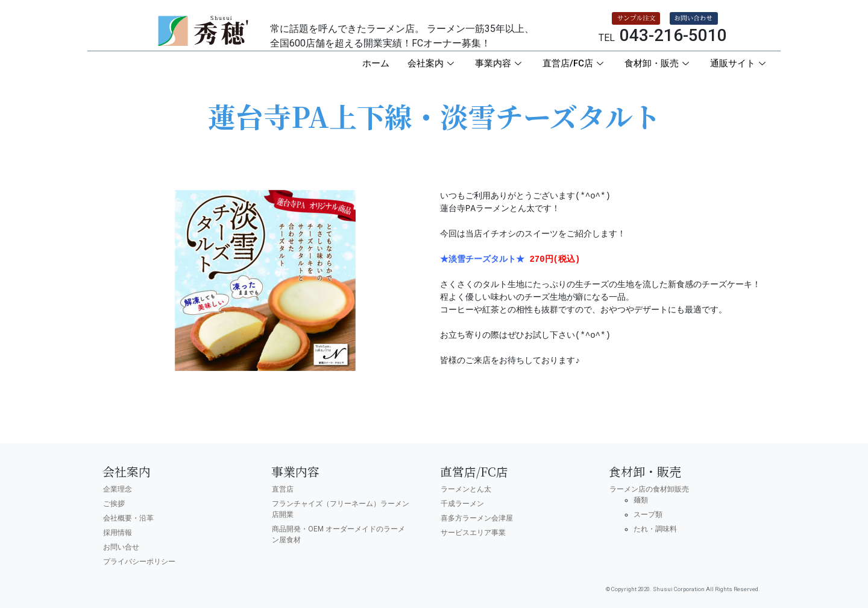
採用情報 (118, 533)
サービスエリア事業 (473, 533)
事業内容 (500, 63)
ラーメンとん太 (466, 489)
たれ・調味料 (655, 529)
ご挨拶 (114, 504)
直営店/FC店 (574, 63)
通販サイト (739, 63)
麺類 (641, 500)
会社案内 (432, 63)
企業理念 (118, 489)
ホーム (376, 63)
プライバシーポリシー (139, 562)
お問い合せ (121, 547)
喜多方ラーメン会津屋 (477, 518)
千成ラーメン (462, 504)
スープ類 (648, 515)
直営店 (283, 489)
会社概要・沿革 (128, 518)
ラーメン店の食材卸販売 (649, 489)
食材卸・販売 (658, 63)
